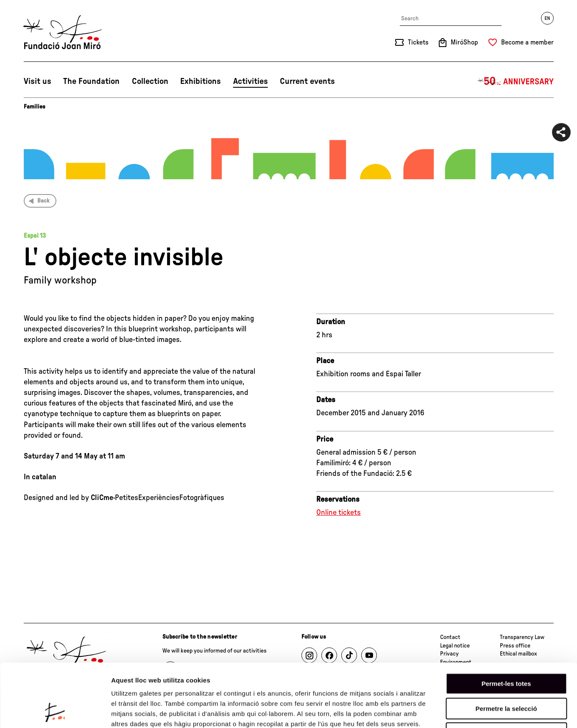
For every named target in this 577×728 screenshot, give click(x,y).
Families (35, 107)
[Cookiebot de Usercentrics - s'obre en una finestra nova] (55, 711)
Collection (150, 81)
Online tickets (339, 513)
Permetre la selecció (506, 649)
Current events (307, 81)
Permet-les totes (506, 624)
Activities (251, 81)
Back (43, 201)
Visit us (38, 81)
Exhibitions (201, 81)
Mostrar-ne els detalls (488, 711)
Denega (506, 674)
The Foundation (91, 81)
